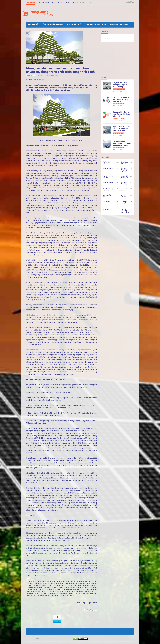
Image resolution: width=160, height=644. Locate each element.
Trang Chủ (33, 24)
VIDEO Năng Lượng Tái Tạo (125, 203)
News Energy (56, 75)
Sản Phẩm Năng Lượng (96, 24)
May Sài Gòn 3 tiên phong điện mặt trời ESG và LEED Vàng (122, 85)
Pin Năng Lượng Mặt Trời (108, 177)
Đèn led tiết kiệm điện (108, 196)
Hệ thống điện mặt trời (125, 196)
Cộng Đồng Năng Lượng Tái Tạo (47, 639)
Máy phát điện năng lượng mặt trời (125, 211)
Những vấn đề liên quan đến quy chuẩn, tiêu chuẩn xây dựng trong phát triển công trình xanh (60, 70)
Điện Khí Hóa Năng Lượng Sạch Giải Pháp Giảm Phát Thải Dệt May (59, 3)
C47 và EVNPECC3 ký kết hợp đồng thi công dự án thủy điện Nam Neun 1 (122, 143)
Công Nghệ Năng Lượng (52, 24)
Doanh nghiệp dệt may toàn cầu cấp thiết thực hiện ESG (121, 114)
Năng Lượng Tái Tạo (32, 75)
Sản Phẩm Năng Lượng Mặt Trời (108, 190)
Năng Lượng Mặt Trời (119, 89)
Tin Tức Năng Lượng (118, 133)
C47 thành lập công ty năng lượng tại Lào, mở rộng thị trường (121, 99)
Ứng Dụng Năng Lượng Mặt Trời (125, 170)
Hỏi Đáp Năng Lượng (119, 24)
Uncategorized (108, 209)
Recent (104, 78)
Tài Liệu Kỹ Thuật (75, 24)
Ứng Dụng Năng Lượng (125, 183)
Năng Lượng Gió (108, 182)
